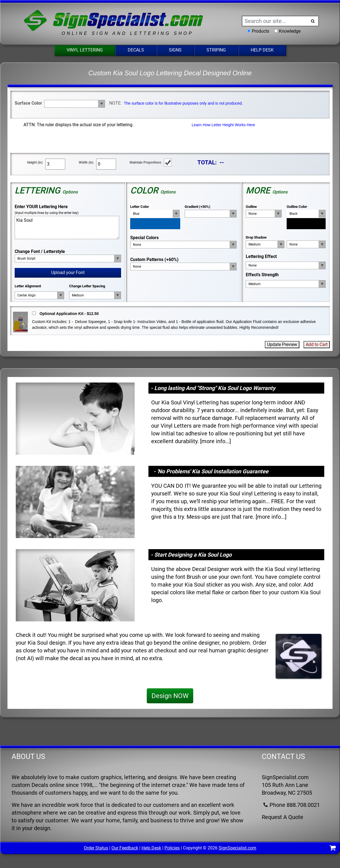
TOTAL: (207, 162)
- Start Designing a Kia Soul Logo (191, 555)
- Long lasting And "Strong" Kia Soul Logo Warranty (213, 388)
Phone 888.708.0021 (291, 805)
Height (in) (35, 162)
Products (261, 31)
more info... (215, 441)
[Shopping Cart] (333, 849)
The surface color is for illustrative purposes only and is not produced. (183, 103)
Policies (172, 848)
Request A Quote (283, 817)
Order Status (96, 848)
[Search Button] (313, 21)
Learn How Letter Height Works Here (223, 125)
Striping (216, 50)
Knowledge (290, 31)
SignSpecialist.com (237, 848)
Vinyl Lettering (85, 50)
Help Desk (262, 50)
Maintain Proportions (145, 162)
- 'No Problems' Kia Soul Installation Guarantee (211, 471)
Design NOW (170, 696)
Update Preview (282, 344)
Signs (175, 50)
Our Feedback (125, 848)
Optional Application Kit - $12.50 (69, 314)
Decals (136, 50)
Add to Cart (317, 344)
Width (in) (86, 162)
